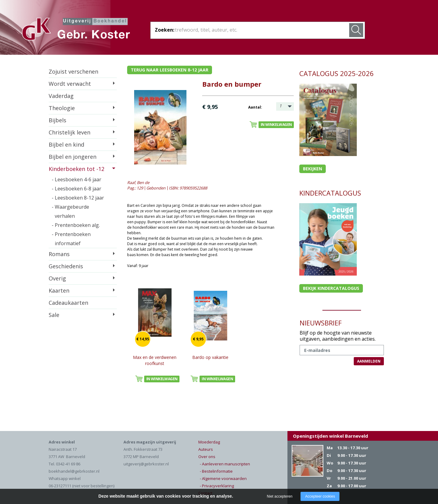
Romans (59, 254)
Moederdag (209, 442)
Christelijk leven (70, 132)
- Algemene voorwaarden (223, 478)
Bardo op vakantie (210, 357)
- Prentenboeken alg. (76, 225)
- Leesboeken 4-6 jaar (76, 179)
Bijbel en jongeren (73, 157)
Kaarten (59, 290)
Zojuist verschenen (73, 71)
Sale (54, 315)
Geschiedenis (66, 266)
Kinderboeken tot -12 (76, 169)
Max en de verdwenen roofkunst (155, 360)
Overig (57, 278)
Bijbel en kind (66, 144)
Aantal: (255, 107)
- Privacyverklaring (217, 486)
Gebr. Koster (76, 30)
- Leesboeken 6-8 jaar (76, 189)
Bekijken (313, 169)
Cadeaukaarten (68, 303)
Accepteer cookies (320, 496)
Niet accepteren (280, 496)
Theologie (62, 108)
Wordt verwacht (70, 84)
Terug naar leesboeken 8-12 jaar (170, 70)
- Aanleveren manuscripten (225, 464)
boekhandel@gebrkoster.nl (74, 471)
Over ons (207, 457)
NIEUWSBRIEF (321, 323)
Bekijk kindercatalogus (331, 288)
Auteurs (206, 449)
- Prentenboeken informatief (71, 239)
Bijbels (57, 120)
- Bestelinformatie (216, 471)
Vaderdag (61, 96)
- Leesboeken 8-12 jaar (78, 198)
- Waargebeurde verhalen (70, 211)
